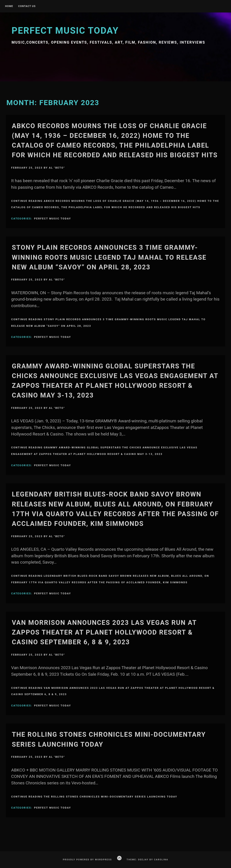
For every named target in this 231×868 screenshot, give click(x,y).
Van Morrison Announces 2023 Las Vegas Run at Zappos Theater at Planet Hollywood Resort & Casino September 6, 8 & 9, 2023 (104, 632)
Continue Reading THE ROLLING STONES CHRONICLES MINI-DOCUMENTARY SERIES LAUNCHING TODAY (94, 797)
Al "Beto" (57, 168)
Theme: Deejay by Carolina (147, 860)
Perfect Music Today (65, 31)
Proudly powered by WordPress (87, 860)
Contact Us (27, 6)
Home (9, 6)
